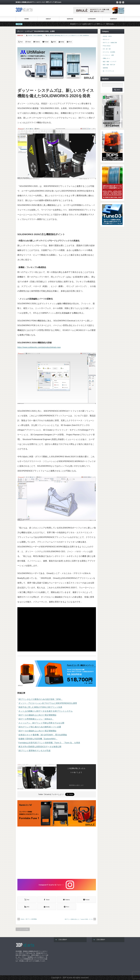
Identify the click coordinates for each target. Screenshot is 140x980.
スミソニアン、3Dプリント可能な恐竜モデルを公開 (41, 723)
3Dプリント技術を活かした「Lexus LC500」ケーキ (79, 919)
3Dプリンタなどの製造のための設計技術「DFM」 (40, 699)
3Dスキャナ (106, 39)
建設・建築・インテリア (110, 62)
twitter (120, 2)
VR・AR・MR (107, 49)
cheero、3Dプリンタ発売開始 (29, 919)
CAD (81, 35)
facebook (123, 2)
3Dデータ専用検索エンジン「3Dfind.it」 (36, 719)
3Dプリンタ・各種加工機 (110, 43)
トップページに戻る (23, 929)
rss (117, 2)
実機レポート (107, 58)
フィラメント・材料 (108, 55)
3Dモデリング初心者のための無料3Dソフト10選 (40, 727)
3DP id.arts (67, 978)
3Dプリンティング (66, 35)
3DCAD (52, 35)
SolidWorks (86, 35)
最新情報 (40, 35)
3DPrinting (57, 35)
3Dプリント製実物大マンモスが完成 (34, 751)
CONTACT (114, 19)
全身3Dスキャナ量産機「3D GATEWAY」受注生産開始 (43, 735)
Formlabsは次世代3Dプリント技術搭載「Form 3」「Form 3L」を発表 (49, 743)
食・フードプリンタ (108, 71)
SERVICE (70, 19)
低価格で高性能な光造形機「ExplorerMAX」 (38, 739)
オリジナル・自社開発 (109, 52)
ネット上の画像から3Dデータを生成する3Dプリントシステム (45, 711)
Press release (107, 46)
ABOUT (48, 19)
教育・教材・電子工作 (109, 65)
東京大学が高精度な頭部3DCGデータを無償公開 (40, 747)
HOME (27, 19)
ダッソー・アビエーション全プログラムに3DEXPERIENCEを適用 (48, 703)
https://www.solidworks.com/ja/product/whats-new (39, 347)
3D (48, 35)
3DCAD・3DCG (32, 35)
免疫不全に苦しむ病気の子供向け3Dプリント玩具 (40, 707)
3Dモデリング (75, 35)
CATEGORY (92, 19)
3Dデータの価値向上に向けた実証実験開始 (37, 715)
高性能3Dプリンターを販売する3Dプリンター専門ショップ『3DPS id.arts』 (97, 24)
